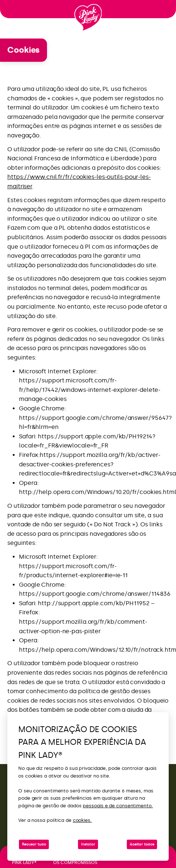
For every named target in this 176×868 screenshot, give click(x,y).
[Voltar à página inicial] (88, 18)
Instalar (88, 844)
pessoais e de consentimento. (118, 806)
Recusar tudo (34, 844)
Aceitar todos (142, 844)
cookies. (82, 820)
